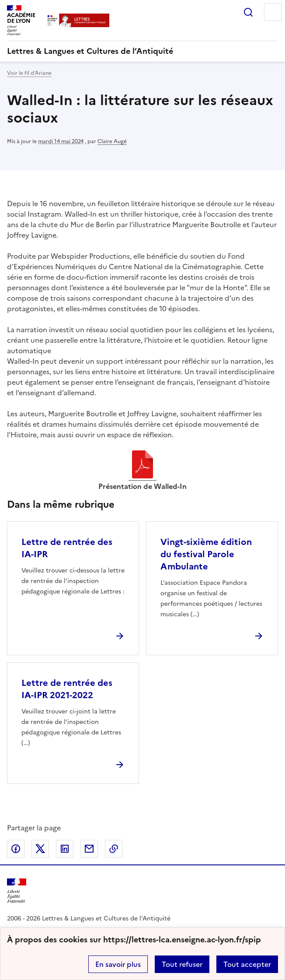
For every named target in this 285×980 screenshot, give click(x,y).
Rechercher (248, 12)
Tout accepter (247, 964)
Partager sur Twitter (40, 849)
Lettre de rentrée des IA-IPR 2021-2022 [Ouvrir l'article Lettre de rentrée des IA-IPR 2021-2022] (67, 689)
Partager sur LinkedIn (65, 849)
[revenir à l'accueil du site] (142, 51)
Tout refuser (182, 964)
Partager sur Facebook (16, 849)
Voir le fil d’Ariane (29, 73)
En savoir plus (118, 964)
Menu (273, 12)
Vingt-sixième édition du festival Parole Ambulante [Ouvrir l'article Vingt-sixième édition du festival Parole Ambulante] (206, 554)
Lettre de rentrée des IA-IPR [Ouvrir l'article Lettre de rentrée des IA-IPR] (67, 548)
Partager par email (89, 849)
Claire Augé (112, 141)
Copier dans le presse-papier (114, 849)
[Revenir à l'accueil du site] (17, 891)
